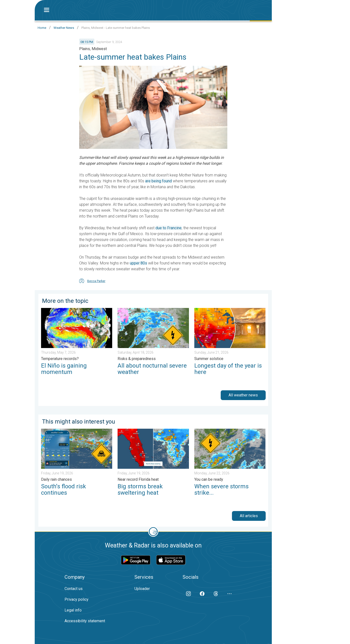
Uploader (142, 589)
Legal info (73, 610)
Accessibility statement (85, 621)
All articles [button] (249, 516)
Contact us (74, 589)
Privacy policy (77, 599)
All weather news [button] (243, 395)
